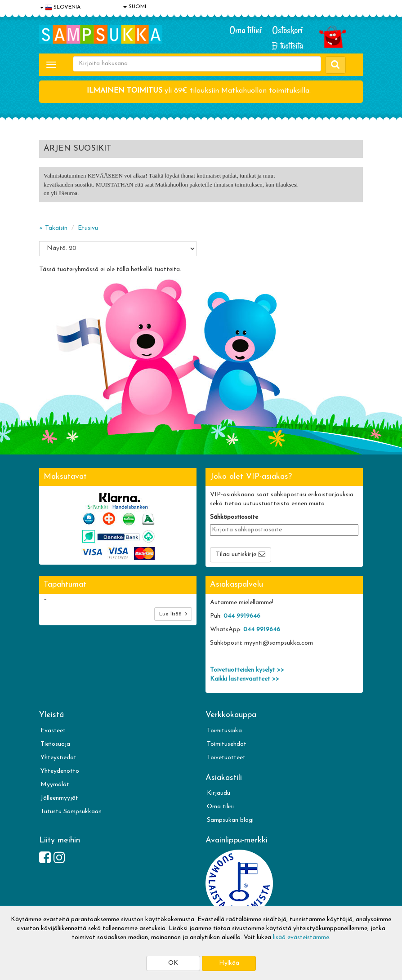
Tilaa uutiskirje (236, 555)
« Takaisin (53, 228)
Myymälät (55, 785)
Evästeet (53, 731)
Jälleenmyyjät (59, 798)
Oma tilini (246, 30)
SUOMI (135, 7)
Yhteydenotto (60, 771)
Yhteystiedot (58, 758)
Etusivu (88, 228)
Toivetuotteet (226, 758)
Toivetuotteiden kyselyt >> (247, 670)
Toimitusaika (224, 731)
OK (173, 963)
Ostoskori (288, 30)
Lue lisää (173, 614)
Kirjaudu (219, 793)
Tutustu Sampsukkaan (71, 812)
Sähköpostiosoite (234, 517)
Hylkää (229, 963)
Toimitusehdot (227, 744)
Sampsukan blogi (230, 820)
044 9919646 (242, 616)
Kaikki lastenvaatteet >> (245, 679)
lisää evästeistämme (301, 938)
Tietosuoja (55, 744)
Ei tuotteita (288, 46)
